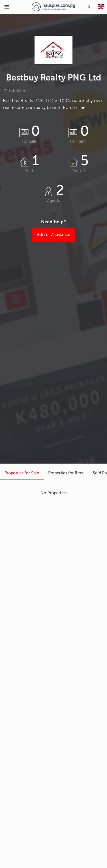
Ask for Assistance (53, 235)
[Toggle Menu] (7, 7)
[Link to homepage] (53, 7)
